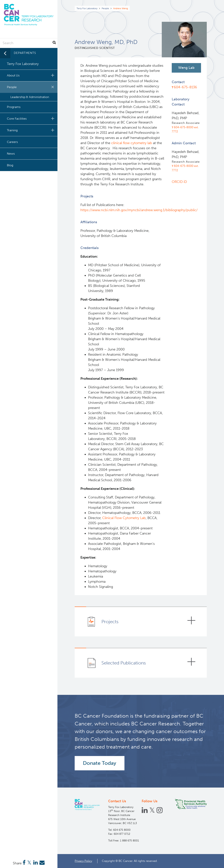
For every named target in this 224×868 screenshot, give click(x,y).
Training (31, 130)
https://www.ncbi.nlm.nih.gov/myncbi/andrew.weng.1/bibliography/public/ (139, 210)
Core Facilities (31, 118)
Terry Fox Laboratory (87, 8)
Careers (12, 142)
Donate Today (100, 763)
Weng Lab (186, 68)
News (11, 154)
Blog (10, 165)
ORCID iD (179, 182)
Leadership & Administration (30, 97)
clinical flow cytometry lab (132, 143)
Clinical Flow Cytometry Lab (124, 518)
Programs (14, 107)
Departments (25, 53)
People (105, 8)
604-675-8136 (185, 87)
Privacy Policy (83, 861)
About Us (31, 75)
